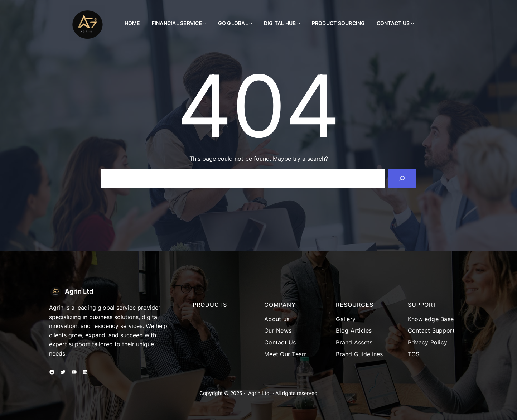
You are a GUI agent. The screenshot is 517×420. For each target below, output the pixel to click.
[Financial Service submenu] (205, 23)
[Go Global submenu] (251, 23)
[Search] (402, 178)
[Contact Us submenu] (412, 23)
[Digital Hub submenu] (299, 23)
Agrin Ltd (79, 291)
